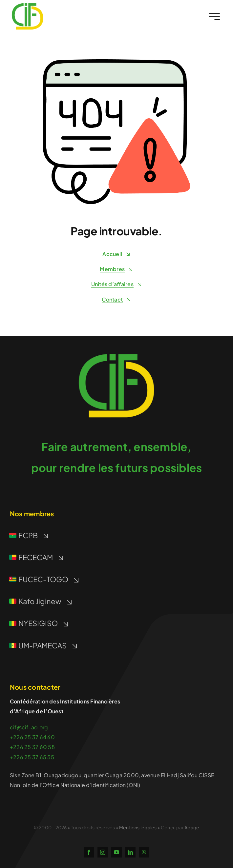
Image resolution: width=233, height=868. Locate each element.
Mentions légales (138, 827)
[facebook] (89, 852)
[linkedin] (130, 852)
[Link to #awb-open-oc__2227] (214, 17)
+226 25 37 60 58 (32, 747)
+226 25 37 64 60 (32, 737)
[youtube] (116, 852)
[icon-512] (116, 349)
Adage (192, 827)
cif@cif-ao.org (29, 727)
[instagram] (103, 852)
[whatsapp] (144, 852)
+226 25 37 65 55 (32, 757)
